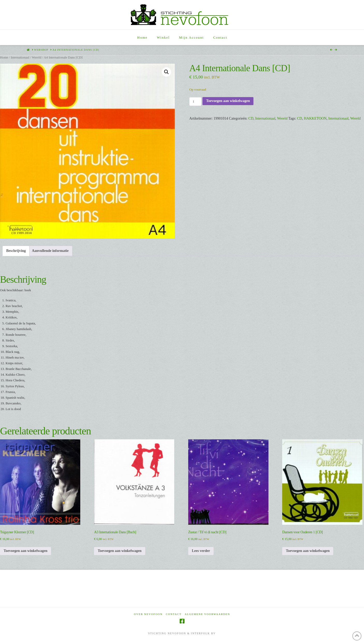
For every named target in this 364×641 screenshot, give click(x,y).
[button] (166, 72)
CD (251, 118)
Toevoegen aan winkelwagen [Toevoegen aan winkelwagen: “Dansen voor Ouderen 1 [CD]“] (308, 551)
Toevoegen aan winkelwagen (228, 101)
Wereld (37, 57)
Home (4, 57)
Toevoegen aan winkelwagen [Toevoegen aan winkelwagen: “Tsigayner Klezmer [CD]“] (26, 551)
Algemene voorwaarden (208, 614)
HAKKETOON (315, 118)
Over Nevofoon (148, 614)
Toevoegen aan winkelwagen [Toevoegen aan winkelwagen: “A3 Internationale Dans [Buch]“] (119, 551)
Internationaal (20, 57)
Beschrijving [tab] (16, 251)
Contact (174, 614)
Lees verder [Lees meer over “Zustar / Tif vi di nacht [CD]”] (201, 551)
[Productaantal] (195, 101)
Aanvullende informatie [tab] (50, 251)
